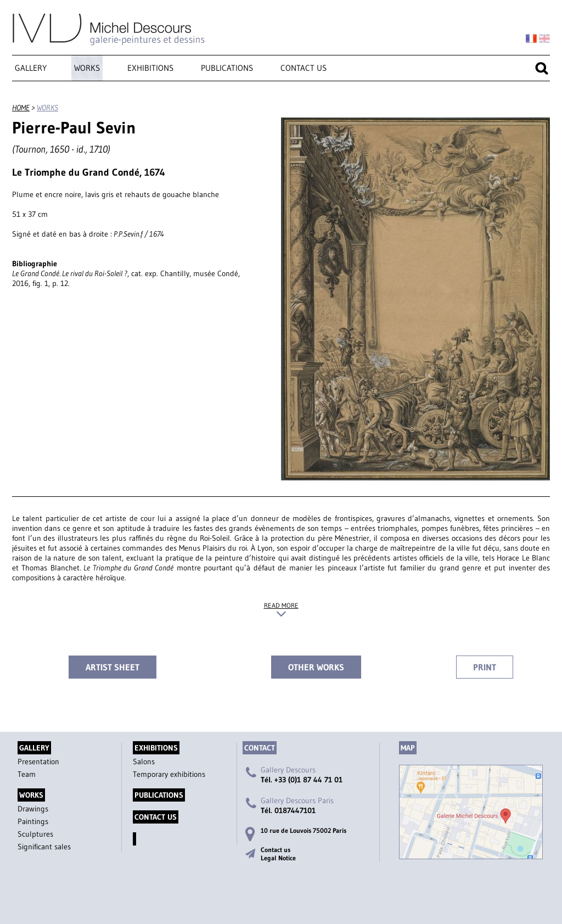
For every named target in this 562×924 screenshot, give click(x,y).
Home (21, 108)
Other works (316, 667)
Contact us (304, 68)
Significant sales (44, 847)
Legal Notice (278, 858)
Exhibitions (150, 68)
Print (485, 667)
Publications (227, 68)
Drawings (33, 809)
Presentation (38, 761)
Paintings (33, 821)
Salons (144, 761)
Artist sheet (113, 667)
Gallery (31, 68)
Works (87, 68)
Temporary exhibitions (169, 774)
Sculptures (35, 834)
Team (27, 774)
